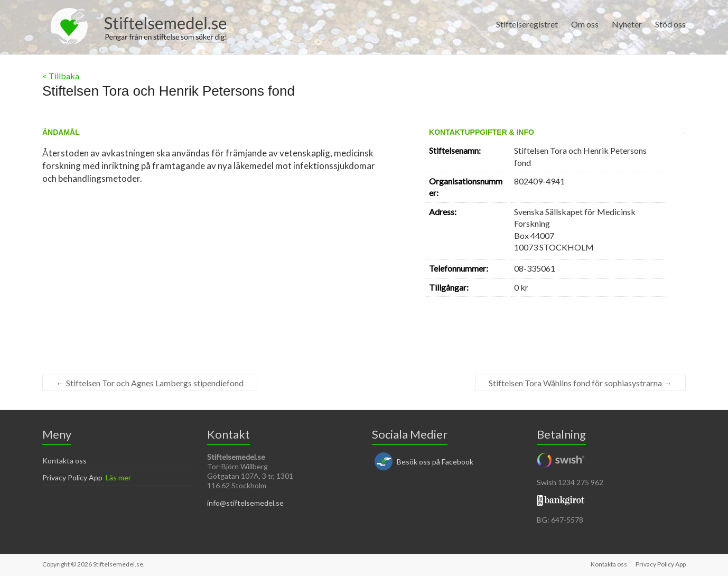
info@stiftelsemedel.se (245, 503)
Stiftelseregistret (527, 24)
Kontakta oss (64, 461)
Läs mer (118, 477)
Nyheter (627, 24)
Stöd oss (670, 24)
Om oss (585, 24)
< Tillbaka (61, 76)
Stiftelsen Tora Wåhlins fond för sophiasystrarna (580, 383)
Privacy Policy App (72, 477)
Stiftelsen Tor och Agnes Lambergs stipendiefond (150, 383)
